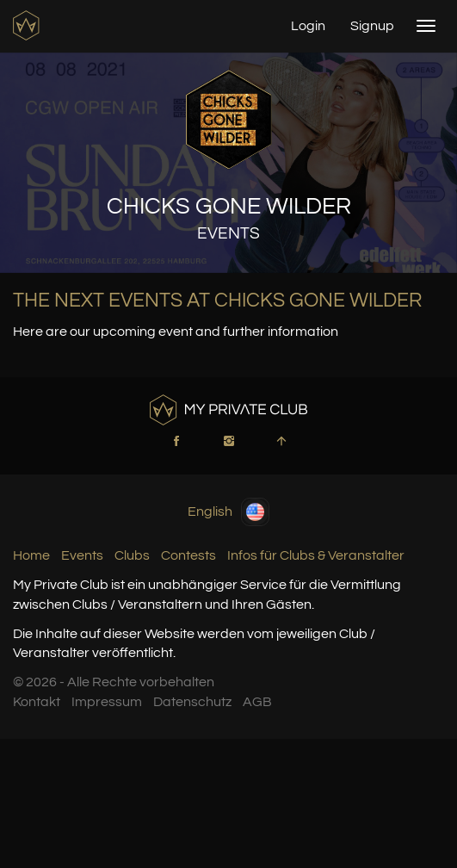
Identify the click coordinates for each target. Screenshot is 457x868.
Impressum (107, 702)
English (228, 512)
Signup (372, 26)
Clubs (132, 555)
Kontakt (37, 702)
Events (82, 555)
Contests (188, 555)
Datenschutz (192, 702)
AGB (257, 702)
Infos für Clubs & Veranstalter (316, 555)
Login (308, 26)
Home (31, 555)
